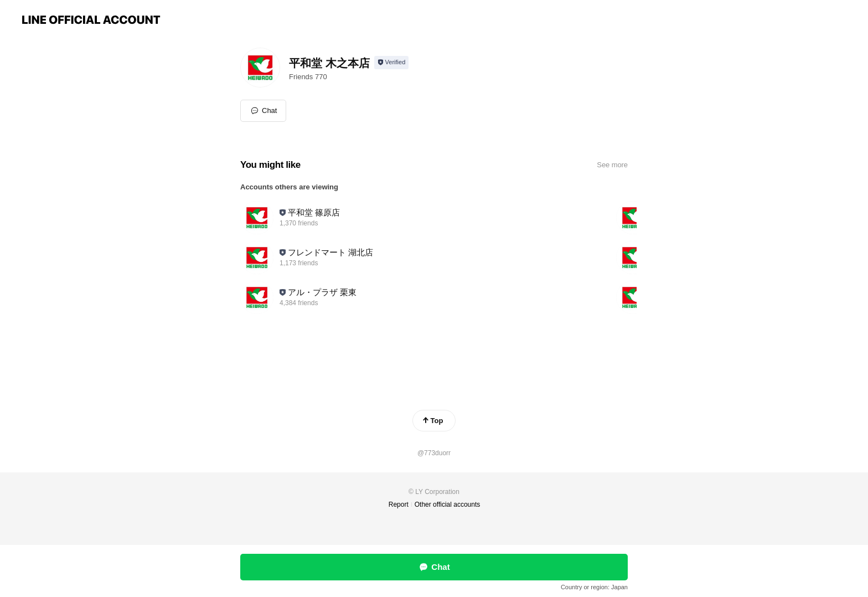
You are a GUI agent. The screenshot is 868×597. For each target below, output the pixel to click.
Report (399, 505)
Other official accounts (448, 505)
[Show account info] (392, 63)
